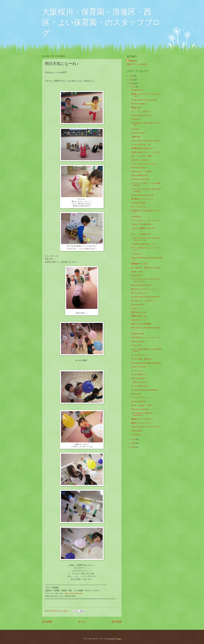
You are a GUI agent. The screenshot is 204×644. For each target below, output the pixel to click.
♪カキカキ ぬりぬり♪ (140, 160)
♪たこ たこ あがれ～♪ (141, 112)
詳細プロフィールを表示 (137, 64)
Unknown (133, 61)
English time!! (137, 272)
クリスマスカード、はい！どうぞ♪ (145, 221)
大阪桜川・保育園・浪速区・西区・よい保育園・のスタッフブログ (101, 23)
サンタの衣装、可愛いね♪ (142, 359)
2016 (131, 76)
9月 (133, 447)
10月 (134, 443)
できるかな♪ (136, 119)
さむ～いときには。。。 (141, 207)
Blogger (119, 639)
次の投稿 (47, 622)
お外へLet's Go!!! (138, 341)
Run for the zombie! (138, 104)
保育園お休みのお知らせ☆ (142, 148)
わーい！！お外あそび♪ (141, 234)
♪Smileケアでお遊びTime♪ (141, 224)
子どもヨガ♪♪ (137, 345)
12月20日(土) (136, 217)
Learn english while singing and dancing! (146, 363)
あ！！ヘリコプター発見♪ (142, 156)
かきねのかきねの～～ (140, 203)
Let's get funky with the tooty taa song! (145, 141)
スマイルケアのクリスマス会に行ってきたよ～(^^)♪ (146, 239)
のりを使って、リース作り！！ (144, 301)
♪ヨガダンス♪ (137, 254)
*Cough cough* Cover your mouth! (144, 100)
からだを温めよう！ (139, 374)
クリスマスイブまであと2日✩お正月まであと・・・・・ (146, 190)
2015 (131, 80)
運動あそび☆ (137, 108)
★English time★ (138, 334)
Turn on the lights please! (140, 179)
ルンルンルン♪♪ (138, 371)
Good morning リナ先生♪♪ (142, 172)
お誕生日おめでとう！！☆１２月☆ (146, 152)
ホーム (82, 622)
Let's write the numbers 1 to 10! (143, 195)
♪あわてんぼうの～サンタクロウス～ (146, 427)
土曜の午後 (136, 137)
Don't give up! (136, 275)
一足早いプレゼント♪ (140, 382)
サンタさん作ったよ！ (140, 386)
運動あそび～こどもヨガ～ (142, 419)
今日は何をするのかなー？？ (143, 244)
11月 (134, 439)
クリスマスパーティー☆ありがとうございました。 (146, 280)
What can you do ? (138, 304)
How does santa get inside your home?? (145, 297)
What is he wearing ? (139, 168)
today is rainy (136, 394)
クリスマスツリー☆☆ (140, 398)
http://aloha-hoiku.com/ (74, 593)
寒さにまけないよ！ (139, 293)
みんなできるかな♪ (139, 401)
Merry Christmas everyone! (141, 285)
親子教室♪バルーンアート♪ (142, 199)
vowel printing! (137, 431)
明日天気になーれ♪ (139, 312)
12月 (134, 87)
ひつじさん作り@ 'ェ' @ (141, 144)
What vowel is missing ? (140, 409)
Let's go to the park (138, 133)
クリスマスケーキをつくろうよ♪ (144, 164)
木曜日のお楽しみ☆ (139, 316)
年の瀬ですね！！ (138, 90)
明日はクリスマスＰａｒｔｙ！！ (145, 289)
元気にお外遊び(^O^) (140, 175)
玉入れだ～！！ (138, 308)
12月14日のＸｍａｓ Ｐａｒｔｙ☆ (147, 338)
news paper (135, 129)
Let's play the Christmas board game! (145, 390)
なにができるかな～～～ (141, 367)
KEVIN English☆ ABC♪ (142, 405)
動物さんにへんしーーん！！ (143, 423)
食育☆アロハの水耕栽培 (141, 324)
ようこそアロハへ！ (139, 355)
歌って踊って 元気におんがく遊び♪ (146, 268)
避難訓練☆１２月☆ (139, 264)
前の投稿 (117, 622)
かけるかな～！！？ (139, 320)
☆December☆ (137, 435)
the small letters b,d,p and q (141, 115)
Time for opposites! (138, 378)
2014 (131, 84)
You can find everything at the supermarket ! (142, 414)
